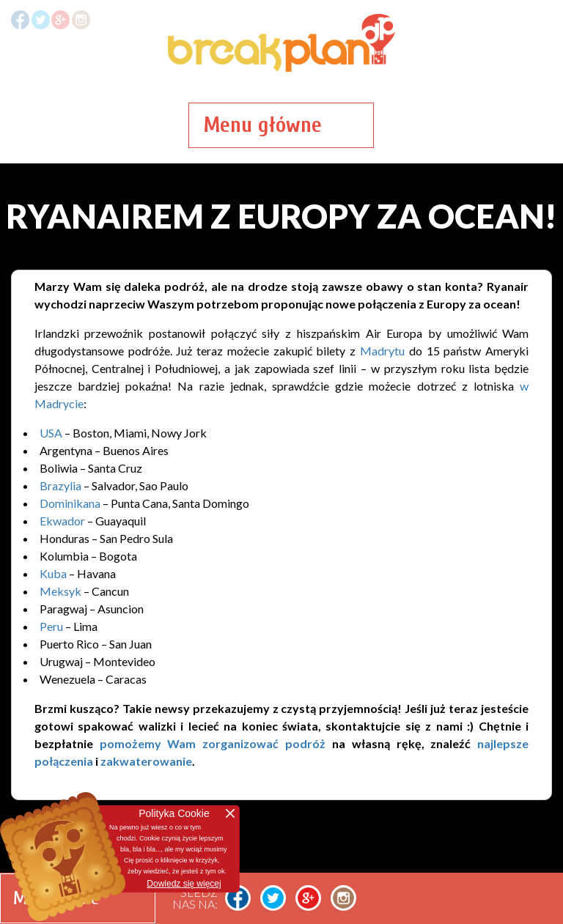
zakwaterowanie (146, 761)
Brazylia (60, 485)
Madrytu (382, 351)
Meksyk (60, 591)
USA (51, 433)
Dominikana (70, 503)
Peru (51, 626)
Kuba (53, 573)
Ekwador (62, 521)
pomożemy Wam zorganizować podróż (213, 743)
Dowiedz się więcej (184, 884)
